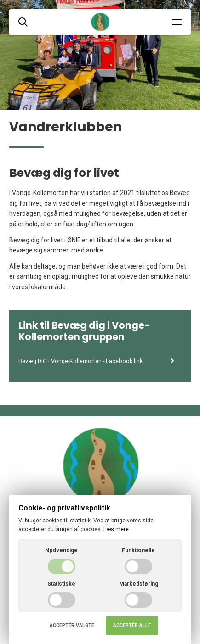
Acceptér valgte (72, 625)
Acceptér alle (132, 625)
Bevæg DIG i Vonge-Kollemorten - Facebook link (97, 361)
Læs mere (116, 529)
